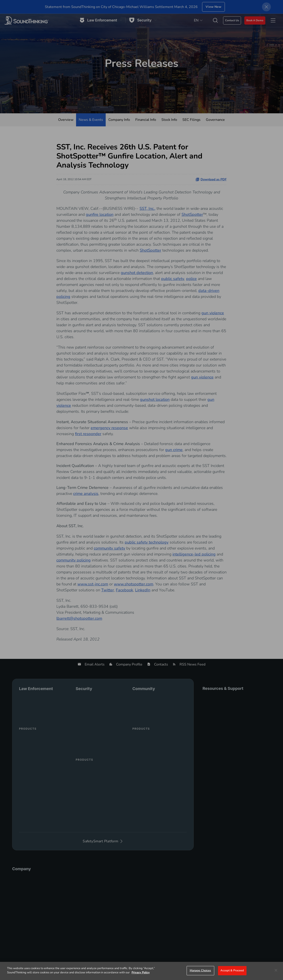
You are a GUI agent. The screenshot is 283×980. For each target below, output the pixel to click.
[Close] (276, 970)
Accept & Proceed (232, 970)
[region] (141, 971)
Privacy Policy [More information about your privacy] (141, 972)
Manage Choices (200, 970)
